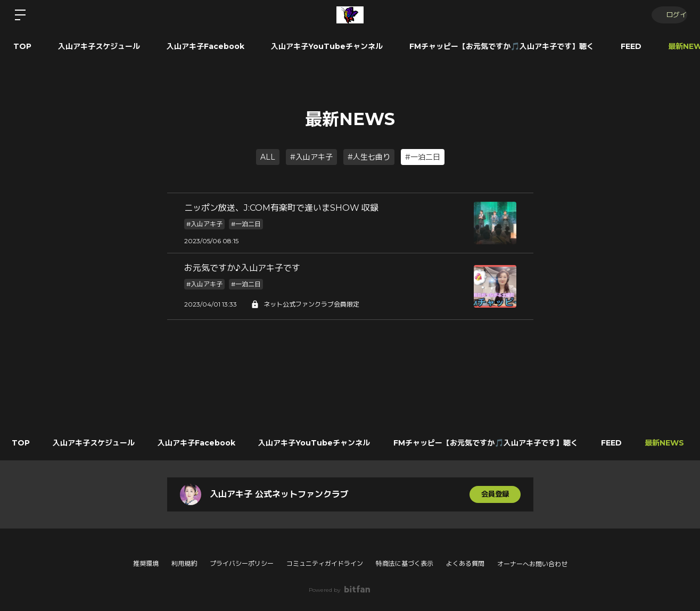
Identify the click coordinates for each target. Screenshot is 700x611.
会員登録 (495, 494)
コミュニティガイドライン (325, 563)
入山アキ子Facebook (205, 46)
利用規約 (184, 563)
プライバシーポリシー (242, 563)
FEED (631, 46)
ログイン (668, 15)
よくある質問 (465, 563)
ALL (268, 157)
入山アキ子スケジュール (99, 46)
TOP (22, 46)
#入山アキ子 (311, 157)
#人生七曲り (369, 157)
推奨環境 (146, 563)
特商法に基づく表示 (405, 563)
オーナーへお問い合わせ (532, 564)
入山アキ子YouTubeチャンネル (327, 46)
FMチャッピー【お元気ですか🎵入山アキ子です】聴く (502, 46)
